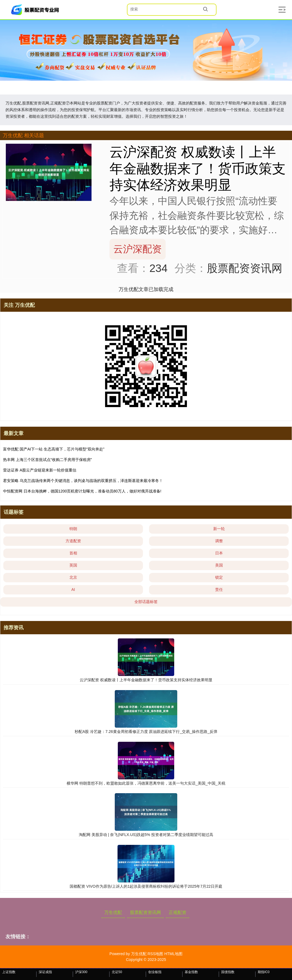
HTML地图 (173, 954)
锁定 (219, 577)
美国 (219, 565)
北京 (73, 577)
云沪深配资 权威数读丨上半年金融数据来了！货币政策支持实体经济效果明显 (198, 168)
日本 (219, 553)
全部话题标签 (146, 602)
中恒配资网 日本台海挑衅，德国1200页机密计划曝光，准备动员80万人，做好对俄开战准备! (82, 491)
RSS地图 (155, 954)
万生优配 (113, 912)
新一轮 (219, 529)
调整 (219, 541)
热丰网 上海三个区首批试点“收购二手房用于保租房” (47, 460)
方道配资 (73, 541)
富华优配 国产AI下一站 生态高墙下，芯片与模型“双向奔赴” (54, 449)
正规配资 (178, 912)
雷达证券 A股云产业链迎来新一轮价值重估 (40, 470)
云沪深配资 (138, 249)
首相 (73, 553)
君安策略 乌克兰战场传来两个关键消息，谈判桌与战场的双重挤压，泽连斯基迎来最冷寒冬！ (83, 481)
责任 (219, 589)
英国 (73, 565)
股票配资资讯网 (145, 912)
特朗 (73, 529)
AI (73, 589)
